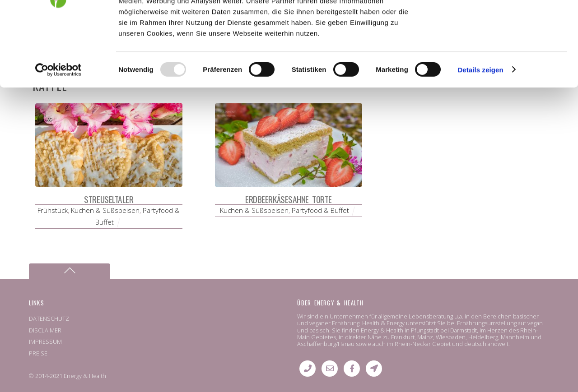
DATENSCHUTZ (49, 318)
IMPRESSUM (45, 341)
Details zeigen (480, 134)
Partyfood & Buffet (320, 210)
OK (503, 22)
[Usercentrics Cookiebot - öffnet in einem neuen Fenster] (58, 134)
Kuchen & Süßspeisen (105, 210)
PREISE (38, 353)
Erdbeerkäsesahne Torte (289, 199)
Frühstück (53, 210)
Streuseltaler (109, 199)
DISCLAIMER (45, 330)
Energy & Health (85, 376)
